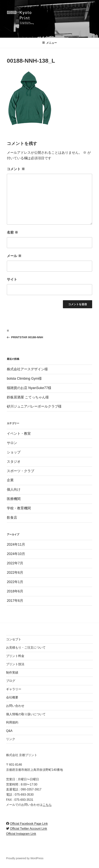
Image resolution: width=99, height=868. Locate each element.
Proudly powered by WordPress (25, 858)
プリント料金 (15, 656)
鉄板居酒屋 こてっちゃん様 (28, 397)
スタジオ (14, 462)
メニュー (49, 43)
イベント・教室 (19, 434)
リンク (11, 739)
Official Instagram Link (21, 834)
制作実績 (12, 673)
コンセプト (14, 639)
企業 (10, 480)
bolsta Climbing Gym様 (24, 379)
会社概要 (12, 697)
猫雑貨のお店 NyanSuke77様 (29, 388)
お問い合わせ (15, 706)
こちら (47, 805)
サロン (12, 443)
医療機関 (14, 499)
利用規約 (12, 722)
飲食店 (12, 518)
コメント (16, 169)
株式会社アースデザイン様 (27, 369)
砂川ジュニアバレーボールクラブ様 (34, 406)
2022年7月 (15, 563)
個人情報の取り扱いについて (26, 714)
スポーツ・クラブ (21, 471)
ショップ (14, 452)
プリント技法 (15, 664)
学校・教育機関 (19, 508)
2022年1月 (15, 582)
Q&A (9, 731)
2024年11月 (16, 544)
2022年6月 (15, 573)
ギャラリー (14, 689)
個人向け (14, 489)
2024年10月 (16, 554)
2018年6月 (15, 591)
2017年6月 (15, 601)
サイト (12, 279)
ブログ (11, 681)
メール (14, 256)
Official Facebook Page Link (29, 824)
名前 (12, 232)
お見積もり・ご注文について (26, 648)
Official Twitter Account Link (28, 829)
